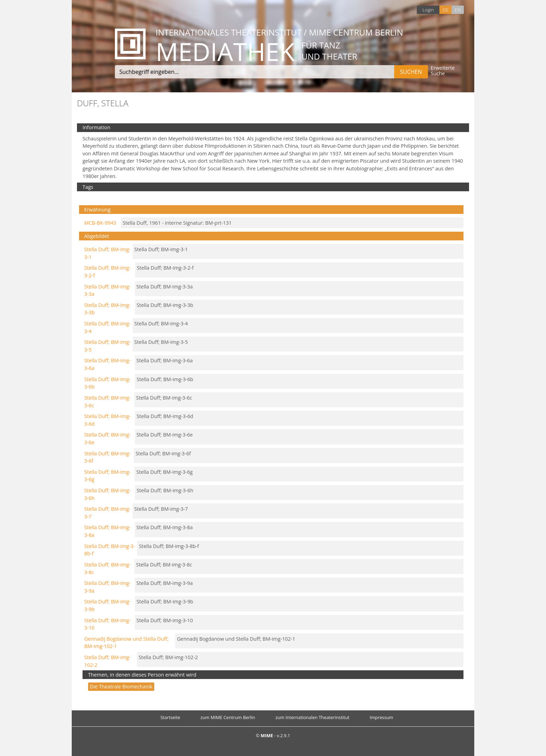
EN (458, 10)
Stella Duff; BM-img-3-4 (161, 323)
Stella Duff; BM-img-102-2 (168, 657)
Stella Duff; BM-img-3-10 (165, 620)
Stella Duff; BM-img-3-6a (165, 360)
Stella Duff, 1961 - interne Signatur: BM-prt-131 (177, 223)
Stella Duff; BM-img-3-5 (161, 342)
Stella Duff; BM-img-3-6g (164, 472)
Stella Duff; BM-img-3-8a (165, 527)
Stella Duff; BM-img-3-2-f (165, 268)
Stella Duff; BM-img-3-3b (165, 305)
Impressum (382, 717)
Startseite (170, 717)
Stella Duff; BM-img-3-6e (165, 435)
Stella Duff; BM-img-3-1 (161, 249)
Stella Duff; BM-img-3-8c (164, 565)
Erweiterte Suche (443, 71)
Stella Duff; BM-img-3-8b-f (169, 546)
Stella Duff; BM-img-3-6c (164, 398)
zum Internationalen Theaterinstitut (313, 717)
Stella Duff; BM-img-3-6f (163, 453)
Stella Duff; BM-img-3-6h (165, 490)
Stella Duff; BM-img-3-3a (165, 287)
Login (428, 10)
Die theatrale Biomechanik (121, 686)
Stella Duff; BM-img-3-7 (161, 509)
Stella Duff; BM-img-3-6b (165, 379)
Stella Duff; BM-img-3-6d (165, 416)
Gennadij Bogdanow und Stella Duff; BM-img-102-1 (236, 639)
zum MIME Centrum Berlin (228, 717)
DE (446, 10)
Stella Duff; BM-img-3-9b (165, 601)
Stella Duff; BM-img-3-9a (165, 583)
